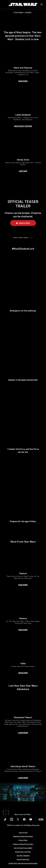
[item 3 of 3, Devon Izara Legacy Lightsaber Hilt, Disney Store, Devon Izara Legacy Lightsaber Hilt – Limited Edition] (23, 153)
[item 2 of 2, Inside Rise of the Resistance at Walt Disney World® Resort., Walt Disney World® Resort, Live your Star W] (23, 760)
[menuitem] (4, 4)
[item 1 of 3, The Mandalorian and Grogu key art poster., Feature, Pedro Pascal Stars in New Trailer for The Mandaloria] (23, 567)
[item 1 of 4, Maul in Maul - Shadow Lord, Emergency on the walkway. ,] (23, 286)
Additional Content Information (23, 836)
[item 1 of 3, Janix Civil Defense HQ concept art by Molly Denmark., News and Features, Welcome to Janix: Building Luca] (23, 62)
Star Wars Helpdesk (23, 855)
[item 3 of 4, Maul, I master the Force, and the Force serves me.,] (23, 426)
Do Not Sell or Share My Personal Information (23, 863)
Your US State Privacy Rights (23, 848)
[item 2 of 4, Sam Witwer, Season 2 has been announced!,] (23, 355)
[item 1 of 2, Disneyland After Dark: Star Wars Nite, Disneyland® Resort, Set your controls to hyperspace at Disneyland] (23, 713)
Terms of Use (23, 832)
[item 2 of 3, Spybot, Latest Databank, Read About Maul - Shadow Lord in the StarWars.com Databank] (23, 108)
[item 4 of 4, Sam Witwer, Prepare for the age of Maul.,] (23, 496)
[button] (23, 223)
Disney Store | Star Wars (23, 852)
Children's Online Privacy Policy (23, 844)
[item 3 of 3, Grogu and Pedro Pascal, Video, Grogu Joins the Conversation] (23, 656)
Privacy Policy (23, 840)
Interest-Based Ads (23, 859)
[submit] (42, 5)
